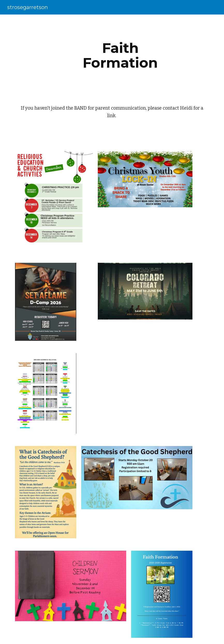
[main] (120, 55)
